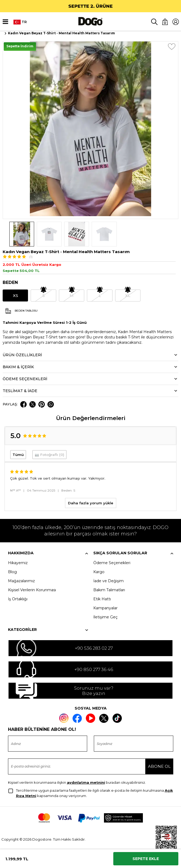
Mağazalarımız (21, 581)
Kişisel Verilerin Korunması (32, 590)
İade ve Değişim (108, 581)
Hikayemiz (18, 563)
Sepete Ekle (146, 859)
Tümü (18, 455)
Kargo (99, 572)
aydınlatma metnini (86, 782)
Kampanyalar (105, 608)
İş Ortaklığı (18, 599)
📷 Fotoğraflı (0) (49, 455)
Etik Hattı (102, 599)
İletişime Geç (105, 617)
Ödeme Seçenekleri (112, 563)
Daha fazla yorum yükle (91, 503)
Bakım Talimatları (109, 590)
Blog (12, 572)
